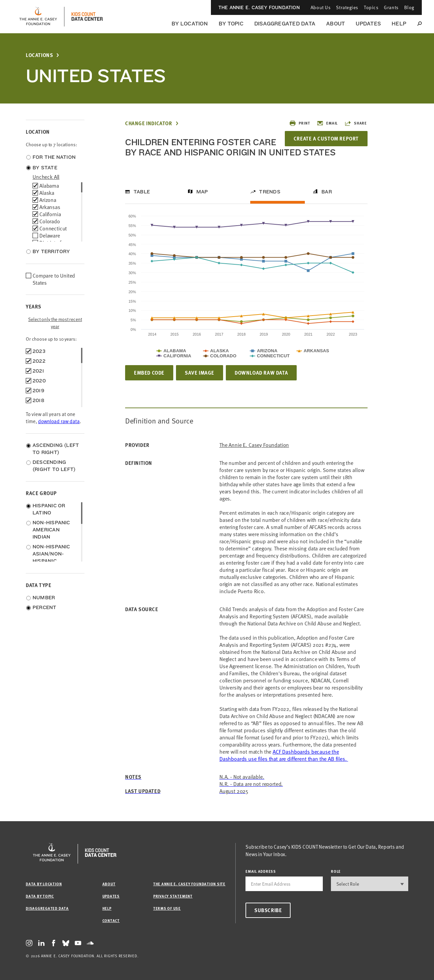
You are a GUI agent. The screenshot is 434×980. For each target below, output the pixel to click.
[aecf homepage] (38, 17)
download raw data (59, 421)
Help (399, 24)
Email (327, 123)
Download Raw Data (261, 373)
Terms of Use (167, 908)
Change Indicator (149, 123)
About (336, 24)
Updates (368, 24)
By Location (190, 24)
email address (261, 871)
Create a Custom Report (326, 138)
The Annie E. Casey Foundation (259, 7)
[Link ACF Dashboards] (284, 755)
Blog (409, 7)
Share (356, 123)
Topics (371, 7)
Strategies (347, 7)
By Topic (231, 24)
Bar (327, 192)
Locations (39, 55)
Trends (270, 192)
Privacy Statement (173, 896)
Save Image (200, 373)
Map (202, 192)
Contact (111, 920)
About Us (321, 7)
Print (300, 123)
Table (142, 192)
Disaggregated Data (285, 24)
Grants (391, 7)
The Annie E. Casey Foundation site (189, 884)
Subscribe (268, 910)
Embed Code (149, 373)
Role (336, 871)
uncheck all (46, 177)
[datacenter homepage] (87, 17)
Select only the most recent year (55, 323)
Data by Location (44, 884)
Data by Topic (40, 896)
